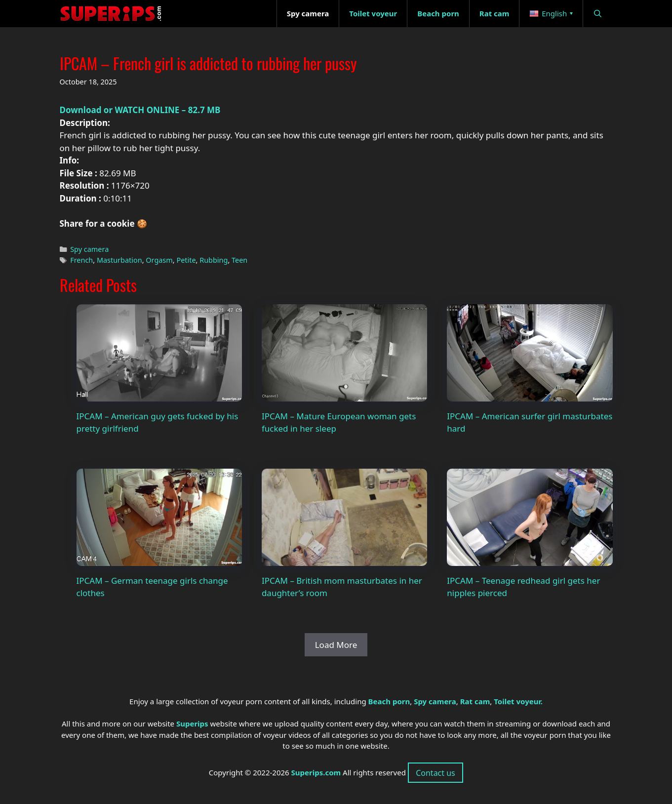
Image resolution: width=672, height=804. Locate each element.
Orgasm (159, 260)
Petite (186, 260)
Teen (239, 260)
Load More (336, 645)
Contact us (435, 773)
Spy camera (89, 249)
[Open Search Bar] (598, 14)
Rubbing (214, 260)
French (81, 260)
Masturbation (119, 260)
